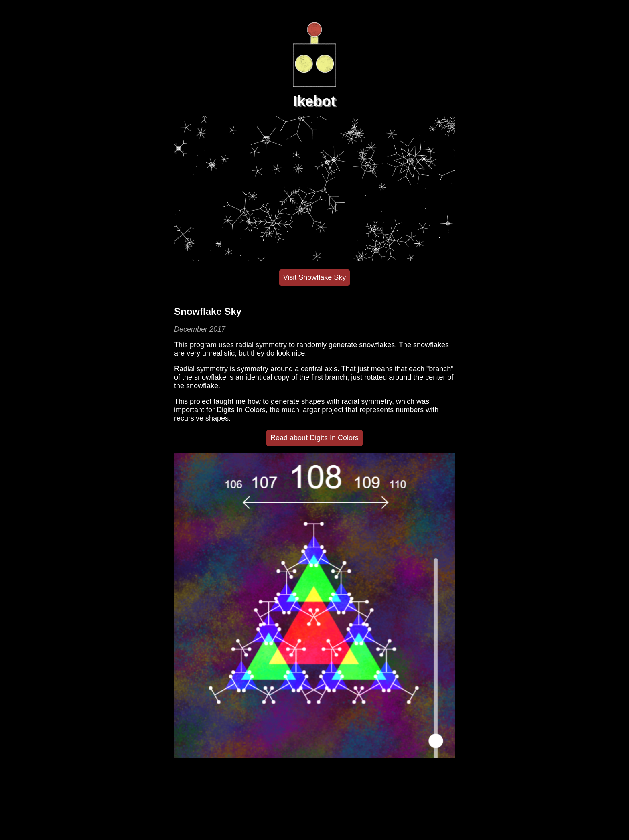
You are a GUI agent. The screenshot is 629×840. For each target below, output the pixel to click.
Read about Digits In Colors (314, 438)
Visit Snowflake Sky (315, 277)
